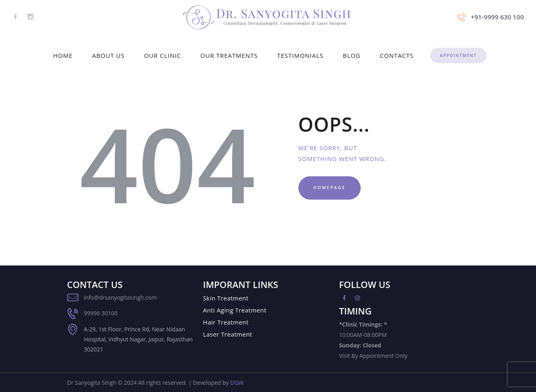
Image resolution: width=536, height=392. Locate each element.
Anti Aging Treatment (235, 310)
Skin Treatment (226, 298)
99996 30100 (101, 313)
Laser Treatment (228, 334)
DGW (237, 383)
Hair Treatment (226, 322)
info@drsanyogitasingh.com (120, 297)
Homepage (330, 188)
